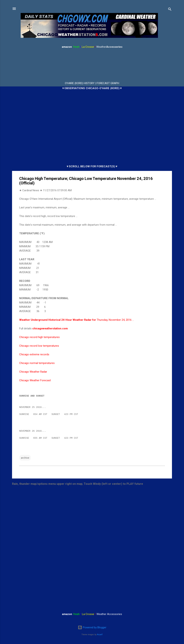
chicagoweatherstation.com (50, 328)
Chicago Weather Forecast (35, 380)
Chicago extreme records (34, 354)
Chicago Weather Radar (33, 372)
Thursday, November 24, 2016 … (77, 320)
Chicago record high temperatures (39, 337)
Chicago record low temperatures (39, 346)
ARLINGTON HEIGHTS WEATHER (92, 65)
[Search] (170, 10)
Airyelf (100, 635)
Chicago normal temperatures (37, 363)
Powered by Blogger (92, 628)
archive (25, 459)
